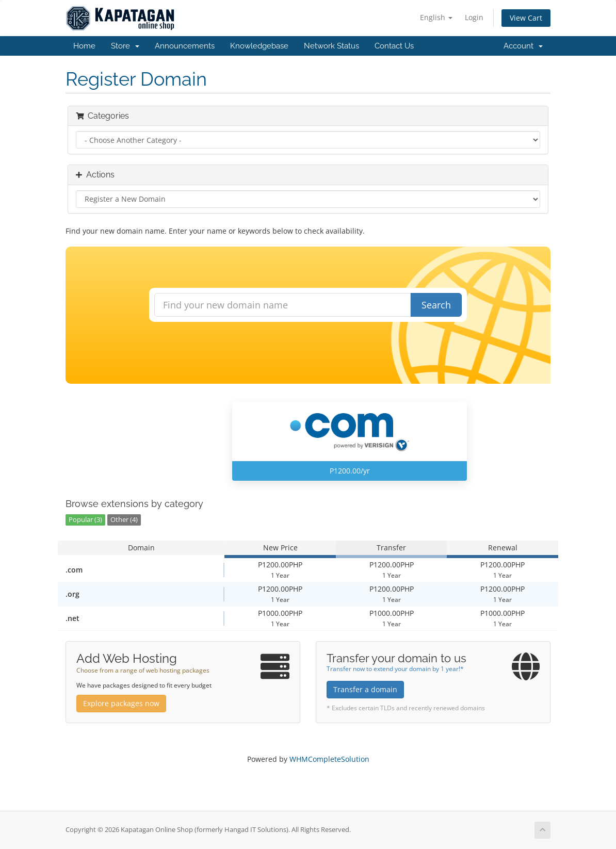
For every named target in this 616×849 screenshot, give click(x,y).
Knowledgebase (259, 46)
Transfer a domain (365, 689)
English (436, 17)
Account (523, 46)
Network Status (331, 46)
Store (125, 46)
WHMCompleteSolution (329, 759)
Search (436, 305)
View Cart (526, 18)
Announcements (185, 46)
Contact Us (394, 46)
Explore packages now (121, 703)
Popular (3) (85, 520)
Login (474, 17)
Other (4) (124, 520)
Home (84, 46)
